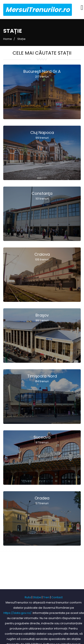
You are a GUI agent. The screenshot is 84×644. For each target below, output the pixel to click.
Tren (46, 597)
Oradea (42, 501)
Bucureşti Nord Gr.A (42, 74)
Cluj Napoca (42, 135)
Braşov (42, 318)
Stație (37, 597)
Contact (57, 597)
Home (8, 39)
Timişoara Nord (42, 379)
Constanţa (42, 196)
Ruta (28, 597)
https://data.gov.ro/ (17, 613)
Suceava (42, 440)
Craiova (42, 257)
